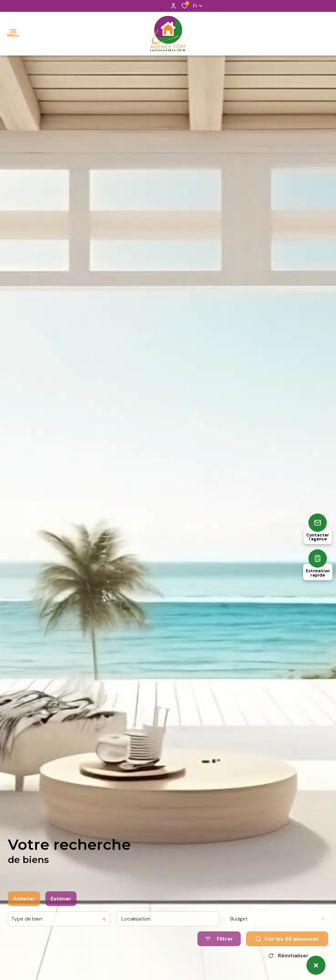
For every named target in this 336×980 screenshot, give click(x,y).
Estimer (61, 915)
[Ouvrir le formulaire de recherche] (219, 955)
